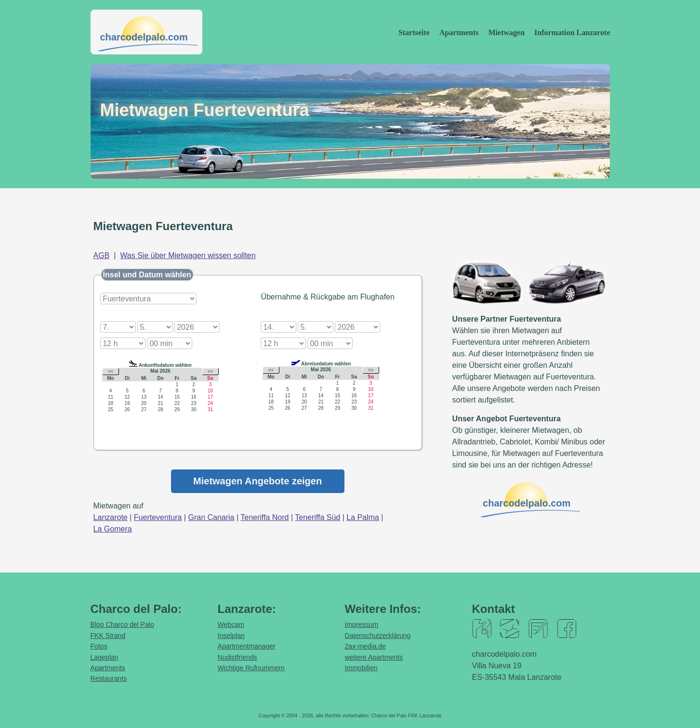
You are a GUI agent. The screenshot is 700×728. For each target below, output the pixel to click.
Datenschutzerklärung (378, 636)
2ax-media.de (365, 646)
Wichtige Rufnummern (251, 668)
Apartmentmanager (247, 646)
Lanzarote (111, 517)
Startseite (414, 32)
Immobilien (361, 668)
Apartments (459, 32)
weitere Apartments (374, 657)
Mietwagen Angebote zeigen (258, 481)
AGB (102, 255)
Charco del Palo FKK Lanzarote (406, 716)
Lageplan (105, 657)
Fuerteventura (158, 517)
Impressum (362, 624)
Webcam (231, 624)
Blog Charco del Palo (122, 624)
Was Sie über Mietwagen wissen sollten (188, 255)
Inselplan (231, 636)
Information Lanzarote (572, 32)
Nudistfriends (238, 657)
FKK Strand (108, 636)
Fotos (99, 646)
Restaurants (109, 678)
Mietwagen (507, 32)
